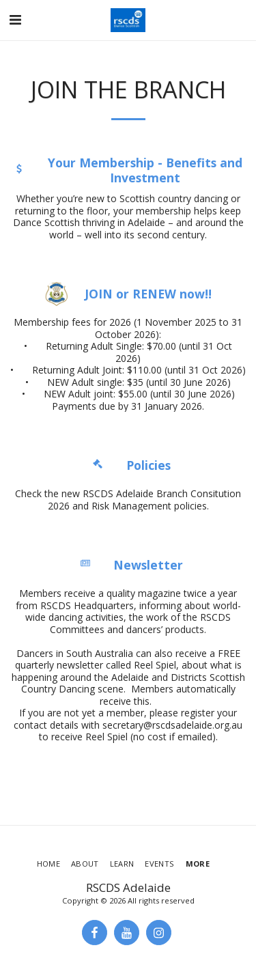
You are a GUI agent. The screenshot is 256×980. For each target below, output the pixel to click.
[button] (15, 19)
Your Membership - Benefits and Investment (145, 171)
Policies (148, 465)
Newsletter (148, 565)
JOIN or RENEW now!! (148, 294)
